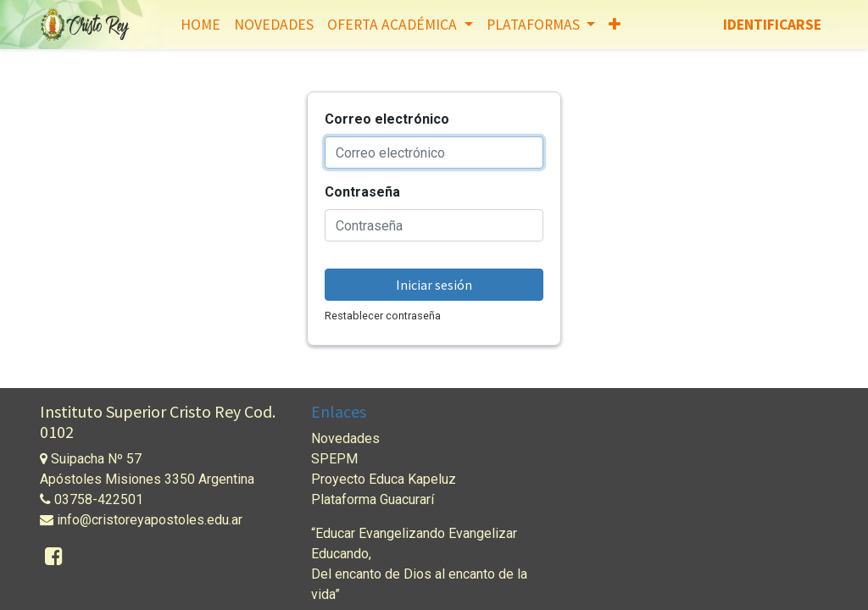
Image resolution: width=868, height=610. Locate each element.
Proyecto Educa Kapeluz (384, 479)
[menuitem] (200, 25)
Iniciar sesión (434, 285)
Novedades (345, 438)
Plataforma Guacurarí (373, 499)
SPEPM (334, 459)
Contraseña (362, 192)
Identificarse (772, 25)
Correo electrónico (387, 119)
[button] (615, 25)
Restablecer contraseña (383, 316)
